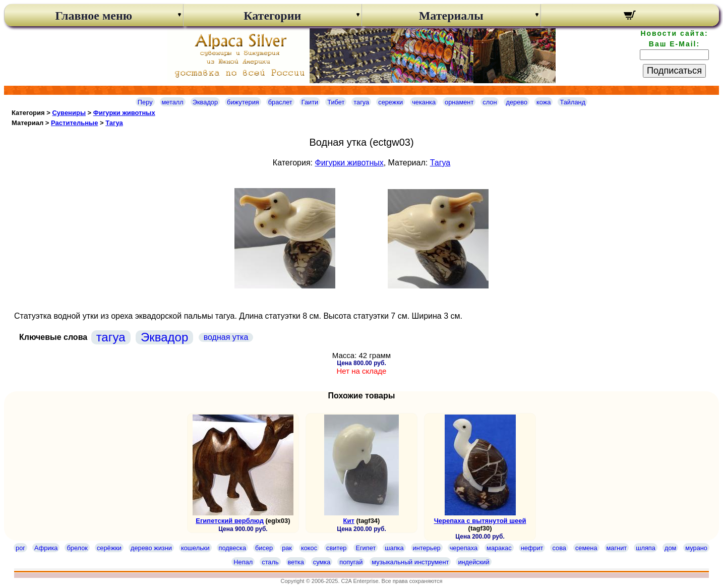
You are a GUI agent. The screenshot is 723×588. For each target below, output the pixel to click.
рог (20, 548)
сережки (390, 102)
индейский (473, 562)
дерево (517, 102)
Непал (243, 562)
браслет (280, 102)
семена (586, 548)
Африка (46, 548)
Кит (349, 521)
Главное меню (94, 16)
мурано (696, 548)
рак (287, 548)
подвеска (232, 548)
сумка (322, 562)
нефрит (532, 548)
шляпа (646, 548)
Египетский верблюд (230, 521)
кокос (309, 548)
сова (559, 548)
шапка (394, 548)
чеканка (424, 102)
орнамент (459, 102)
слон (490, 102)
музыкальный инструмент (410, 562)
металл (173, 102)
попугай (351, 562)
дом (670, 548)
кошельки (195, 548)
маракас (499, 548)
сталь (270, 562)
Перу (145, 102)
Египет (366, 548)
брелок (77, 548)
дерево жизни (151, 548)
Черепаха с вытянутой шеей (480, 521)
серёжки (109, 548)
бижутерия (243, 102)
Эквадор (205, 102)
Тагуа (114, 123)
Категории (272, 16)
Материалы (451, 16)
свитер (336, 548)
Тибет (336, 102)
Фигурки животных (124, 113)
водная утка (226, 337)
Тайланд (573, 102)
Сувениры (69, 113)
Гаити (310, 102)
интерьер (427, 548)
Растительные (74, 123)
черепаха (464, 548)
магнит (617, 548)
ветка (296, 562)
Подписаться (674, 71)
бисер (264, 548)
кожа (544, 102)
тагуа (361, 102)
